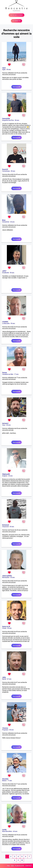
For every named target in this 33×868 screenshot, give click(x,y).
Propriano (5, 730)
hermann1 (5, 423)
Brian (4, 220)
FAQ (8, 866)
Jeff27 (4, 271)
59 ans (9, 69)
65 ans (12, 527)
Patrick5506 (6, 119)
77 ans (16, 374)
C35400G (5, 322)
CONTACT (29, 866)
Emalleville (6, 273)
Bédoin (4, 781)
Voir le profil (16, 87)
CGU (12, 866)
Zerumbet (5, 779)
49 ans (13, 171)
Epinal (4, 679)
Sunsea (5, 373)
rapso (4, 68)
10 (22, 860)
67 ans (9, 679)
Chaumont (5, 527)
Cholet (4, 628)
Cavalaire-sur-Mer (8, 374)
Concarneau (6, 171)
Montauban (6, 577)
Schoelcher (6, 222)
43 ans (10, 476)
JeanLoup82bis (7, 576)
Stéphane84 (6, 474)
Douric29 (5, 169)
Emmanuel (6, 525)
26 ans (12, 222)
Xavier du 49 (6, 627)
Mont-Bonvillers (7, 831)
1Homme (5, 728)
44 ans (15, 831)
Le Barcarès (6, 323)
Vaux (4, 425)
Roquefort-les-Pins (8, 120)
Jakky (4, 677)
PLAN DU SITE (20, 866)
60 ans (9, 425)
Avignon (5, 476)
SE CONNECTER (16, 21)
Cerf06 (4, 830)
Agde (4, 69)
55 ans (13, 323)
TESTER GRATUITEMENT (16, 15)
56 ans (17, 120)
